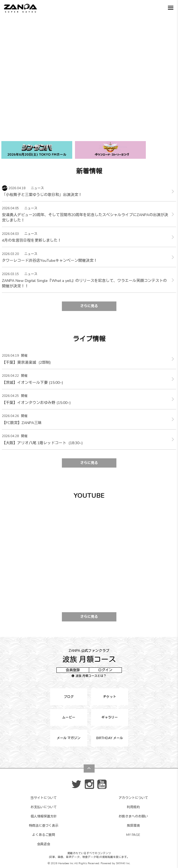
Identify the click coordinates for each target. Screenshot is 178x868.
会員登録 (73, 670)
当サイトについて (44, 798)
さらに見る (89, 306)
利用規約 (133, 807)
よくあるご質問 (44, 835)
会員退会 (44, 844)
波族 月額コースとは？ (89, 676)
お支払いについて (44, 807)
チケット (110, 697)
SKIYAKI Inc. (123, 863)
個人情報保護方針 (44, 816)
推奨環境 (133, 826)
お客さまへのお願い (133, 816)
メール (69, 738)
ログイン (105, 670)
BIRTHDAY (110, 738)
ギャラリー (110, 717)
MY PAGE (133, 835)
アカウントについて (133, 798)
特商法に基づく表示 (44, 826)
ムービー (69, 717)
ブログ (69, 697)
